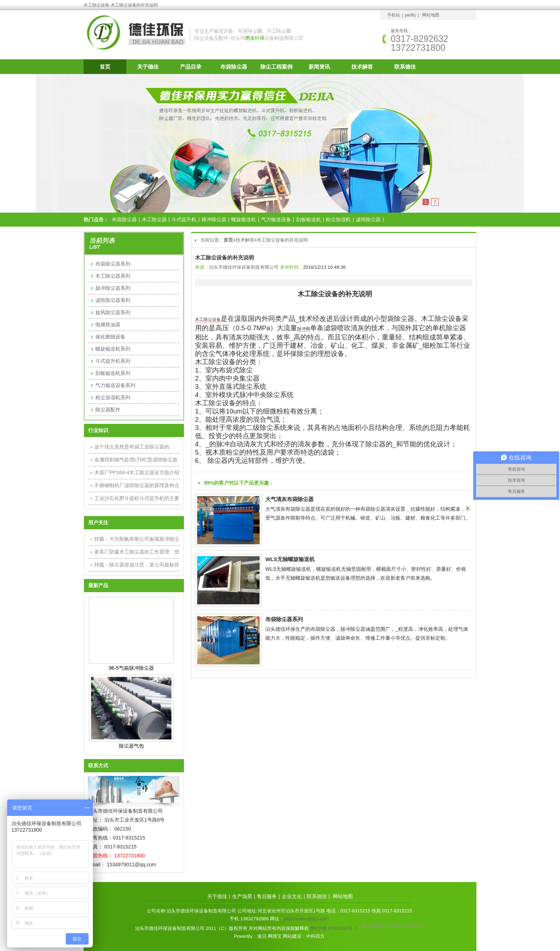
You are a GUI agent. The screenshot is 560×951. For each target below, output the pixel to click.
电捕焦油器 (108, 325)
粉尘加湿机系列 (113, 397)
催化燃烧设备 (110, 337)
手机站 (394, 15)
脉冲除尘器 (214, 219)
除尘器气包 (131, 746)
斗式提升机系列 (113, 361)
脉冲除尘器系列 (113, 288)
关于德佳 (148, 67)
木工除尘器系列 (113, 276)
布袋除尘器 (234, 67)
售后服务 (267, 896)
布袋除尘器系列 (284, 619)
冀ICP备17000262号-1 (334, 928)
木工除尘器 (154, 219)
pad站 (410, 15)
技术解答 (362, 67)
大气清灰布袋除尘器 (289, 499)
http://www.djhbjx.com (306, 919)
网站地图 (431, 15)
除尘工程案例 (276, 67)
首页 (105, 67)
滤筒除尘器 (368, 219)
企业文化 (292, 896)
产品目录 (191, 67)
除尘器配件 (108, 410)
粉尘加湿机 (338, 219)
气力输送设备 (276, 219)
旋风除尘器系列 (113, 312)
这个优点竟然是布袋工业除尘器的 (132, 447)
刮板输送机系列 (113, 373)
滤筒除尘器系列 (113, 300)
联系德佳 (405, 67)
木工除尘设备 (208, 320)
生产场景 (242, 896)
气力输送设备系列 (115, 385)
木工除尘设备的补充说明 (282, 240)
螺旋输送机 (244, 219)
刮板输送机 (309, 219)
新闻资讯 (319, 67)
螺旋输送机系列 (113, 349)
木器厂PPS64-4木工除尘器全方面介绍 (137, 472)
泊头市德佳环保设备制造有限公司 (244, 267)
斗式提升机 (184, 219)
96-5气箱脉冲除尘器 (131, 668)
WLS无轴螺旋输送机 (290, 559)
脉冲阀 (304, 329)
